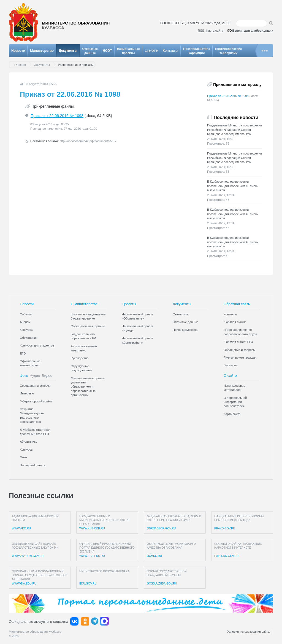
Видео (47, 376)
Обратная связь (237, 304)
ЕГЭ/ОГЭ (151, 51)
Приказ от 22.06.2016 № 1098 (57, 116)
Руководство (80, 358)
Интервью (27, 393)
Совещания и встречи (35, 386)
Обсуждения (29, 338)
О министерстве (84, 304)
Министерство (42, 51)
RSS (201, 31)
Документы (68, 51)
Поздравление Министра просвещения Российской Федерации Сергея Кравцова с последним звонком (234, 130)
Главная (21, 65)
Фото (24, 376)
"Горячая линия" (235, 322)
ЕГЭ (23, 353)
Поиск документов (185, 330)
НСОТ (107, 51)
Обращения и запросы (239, 350)
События (26, 314)
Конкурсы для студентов (37, 345)
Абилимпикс (28, 442)
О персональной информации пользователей (235, 402)
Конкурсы (26, 330)
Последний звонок (33, 465)
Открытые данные (185, 322)
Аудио (35, 376)
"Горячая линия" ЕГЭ (238, 342)
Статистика (181, 314)
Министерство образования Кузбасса (35, 632)
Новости (18, 51)
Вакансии (230, 365)
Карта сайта (215, 31)
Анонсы (25, 322)
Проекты (129, 304)
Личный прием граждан (240, 358)
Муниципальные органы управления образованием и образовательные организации (88, 387)
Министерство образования (76, 25)
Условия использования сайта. (249, 632)
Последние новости (236, 117)
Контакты (171, 51)
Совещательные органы (88, 326)
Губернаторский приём (36, 401)
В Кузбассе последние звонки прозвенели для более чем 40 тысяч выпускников (233, 186)
